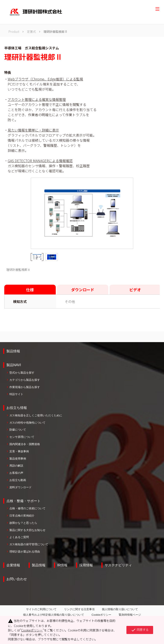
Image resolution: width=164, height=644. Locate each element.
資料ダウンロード (20, 487)
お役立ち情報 (17, 408)
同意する (140, 630)
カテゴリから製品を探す (25, 380)
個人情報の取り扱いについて (120, 609)
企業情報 (13, 565)
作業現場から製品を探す (25, 387)
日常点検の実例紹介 (22, 516)
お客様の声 (16, 473)
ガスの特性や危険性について (27, 423)
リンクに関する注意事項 (79, 609)
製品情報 (13, 351)
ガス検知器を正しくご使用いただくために (36, 415)
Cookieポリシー (101, 615)
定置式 (31, 31)
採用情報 (86, 565)
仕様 (30, 290)
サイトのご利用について (41, 609)
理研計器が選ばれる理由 (25, 552)
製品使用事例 (18, 459)
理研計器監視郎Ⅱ (56, 31)
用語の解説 (16, 466)
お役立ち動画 (18, 480)
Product (14, 31)
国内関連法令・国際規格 (25, 444)
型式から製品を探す (22, 373)
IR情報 (62, 565)
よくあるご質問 (19, 537)
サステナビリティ (118, 565)
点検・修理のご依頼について (27, 508)
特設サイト (16, 394)
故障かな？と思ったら (23, 523)
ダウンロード (83, 290)
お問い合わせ (17, 579)
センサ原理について (22, 437)
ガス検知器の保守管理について (29, 544)
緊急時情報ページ (130, 615)
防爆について (18, 430)
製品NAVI (14, 365)
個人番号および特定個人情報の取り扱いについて (54, 615)
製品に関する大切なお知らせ (27, 530)
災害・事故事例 (19, 451)
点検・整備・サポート (23, 501)
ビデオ (135, 290)
